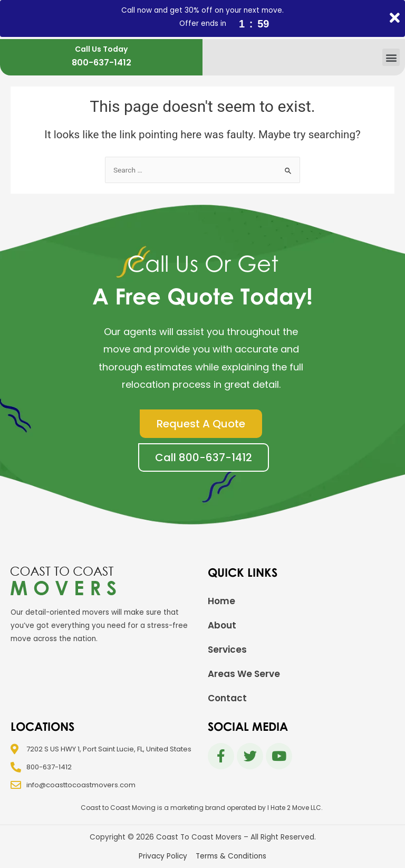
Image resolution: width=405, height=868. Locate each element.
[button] (391, 57)
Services (227, 650)
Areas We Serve (244, 674)
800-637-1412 (102, 63)
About (222, 625)
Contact (227, 698)
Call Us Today (101, 49)
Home (221, 601)
